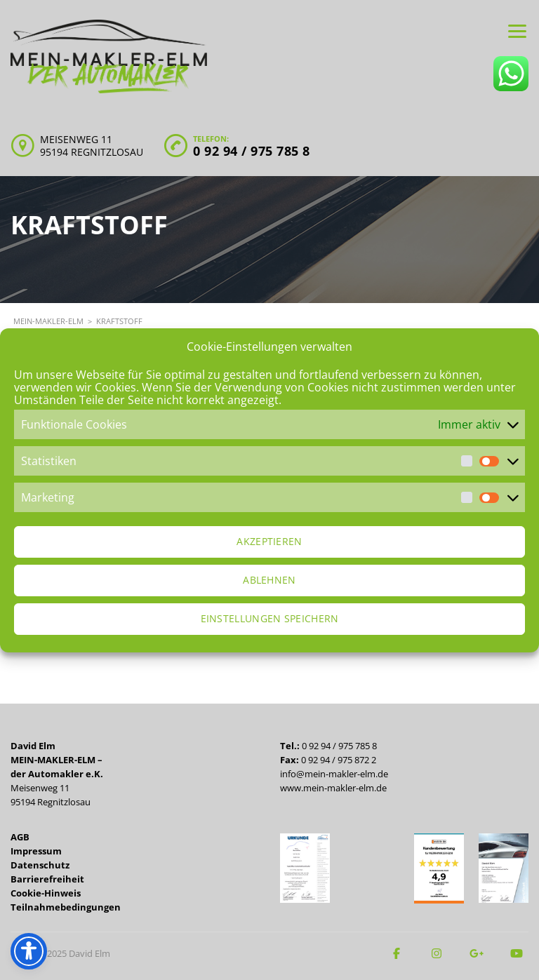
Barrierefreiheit (47, 879)
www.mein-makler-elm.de (333, 788)
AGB (20, 837)
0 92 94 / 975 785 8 (252, 151)
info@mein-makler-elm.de (334, 774)
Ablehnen (269, 580)
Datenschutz (40, 865)
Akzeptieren (269, 541)
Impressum (36, 851)
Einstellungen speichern (270, 618)
